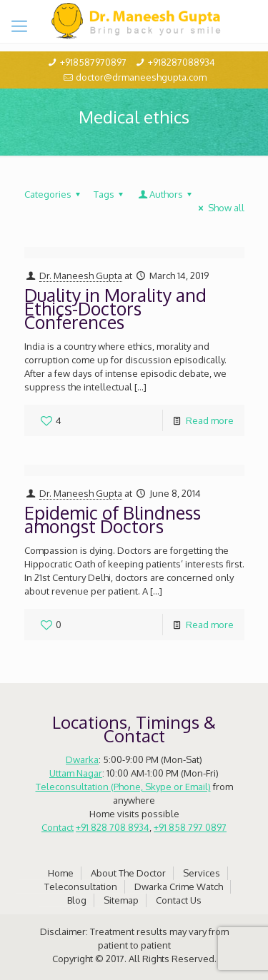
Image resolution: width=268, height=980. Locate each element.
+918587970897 (93, 62)
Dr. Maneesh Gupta (81, 276)
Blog (77, 900)
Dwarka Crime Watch (179, 886)
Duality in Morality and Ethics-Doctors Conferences (115, 308)
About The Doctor (128, 873)
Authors (166, 194)
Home (61, 873)
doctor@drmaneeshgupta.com (141, 77)
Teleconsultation (81, 886)
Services (202, 873)
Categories (54, 194)
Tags (110, 194)
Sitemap (121, 900)
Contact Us (179, 900)
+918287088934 (182, 62)
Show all (219, 208)
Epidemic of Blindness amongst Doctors (113, 519)
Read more (210, 420)
